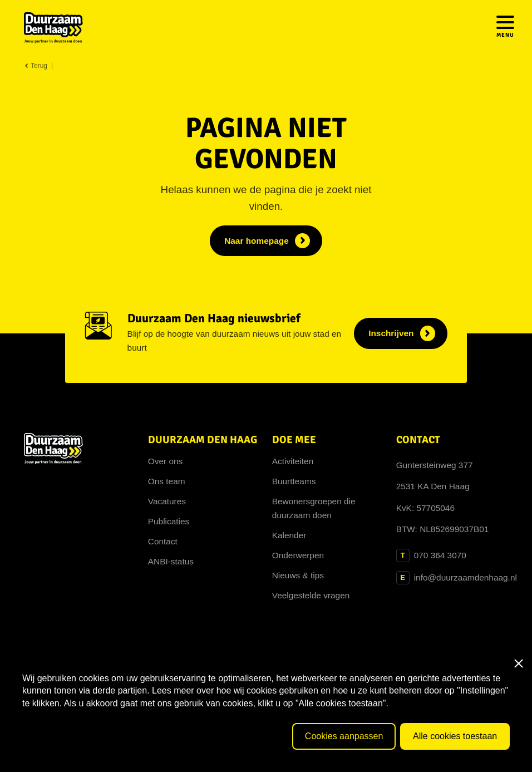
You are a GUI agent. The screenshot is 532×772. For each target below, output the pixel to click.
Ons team (167, 481)
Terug (36, 66)
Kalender (289, 535)
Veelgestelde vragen (311, 595)
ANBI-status (171, 561)
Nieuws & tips (298, 575)
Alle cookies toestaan (455, 736)
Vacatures (167, 501)
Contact (163, 541)
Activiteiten (293, 461)
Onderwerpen (298, 555)
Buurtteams (294, 481)
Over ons (166, 461)
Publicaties (169, 521)
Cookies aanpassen (344, 736)
